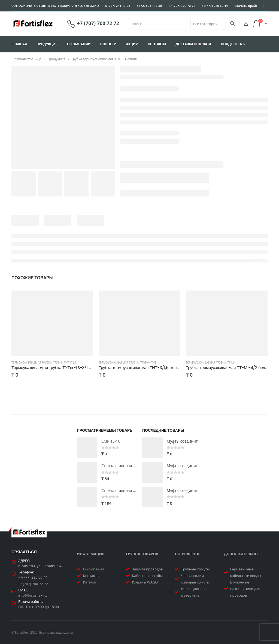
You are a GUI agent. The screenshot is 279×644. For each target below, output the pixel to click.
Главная (19, 44)
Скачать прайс (246, 6)
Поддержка (231, 44)
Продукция (47, 44)
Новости (108, 44)
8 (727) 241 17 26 (118, 6)
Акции (132, 44)
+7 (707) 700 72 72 (182, 6)
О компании (79, 44)
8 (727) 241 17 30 (149, 6)
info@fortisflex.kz (33, 595)
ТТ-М (231, 362)
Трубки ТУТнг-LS (65, 362)
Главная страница (27, 59)
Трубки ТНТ (148, 362)
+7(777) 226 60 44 (215, 6)
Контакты (157, 44)
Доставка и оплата (193, 44)
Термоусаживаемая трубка (31, 362)
